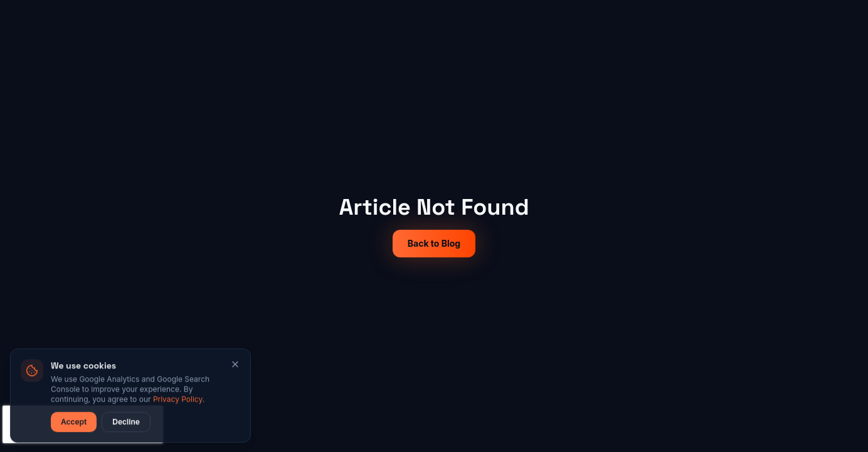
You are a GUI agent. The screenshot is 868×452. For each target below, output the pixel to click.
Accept (74, 423)
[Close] (235, 365)
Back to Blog (434, 243)
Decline (126, 423)
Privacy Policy (178, 400)
